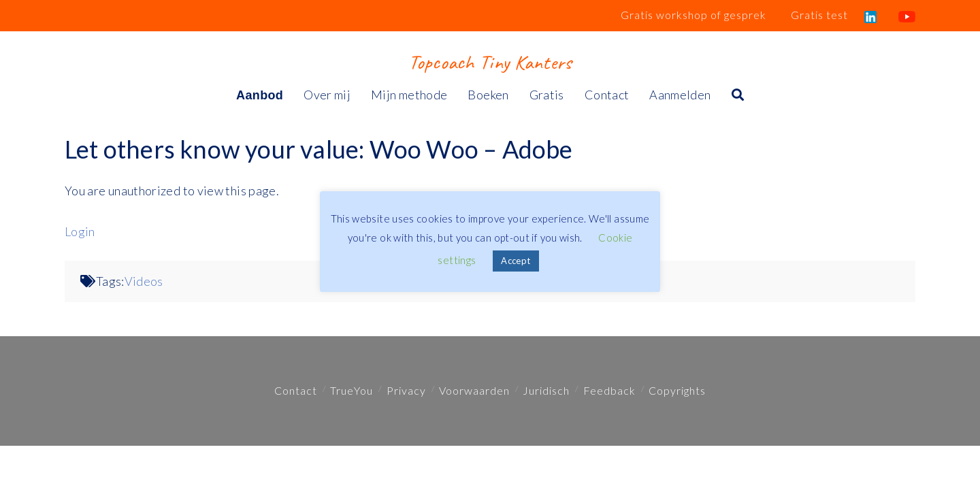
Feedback (609, 390)
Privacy (406, 390)
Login (80, 231)
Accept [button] (516, 261)
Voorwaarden (474, 390)
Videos (144, 281)
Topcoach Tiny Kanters (490, 62)
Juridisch (546, 390)
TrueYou (352, 390)
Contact (296, 390)
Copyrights (677, 390)
